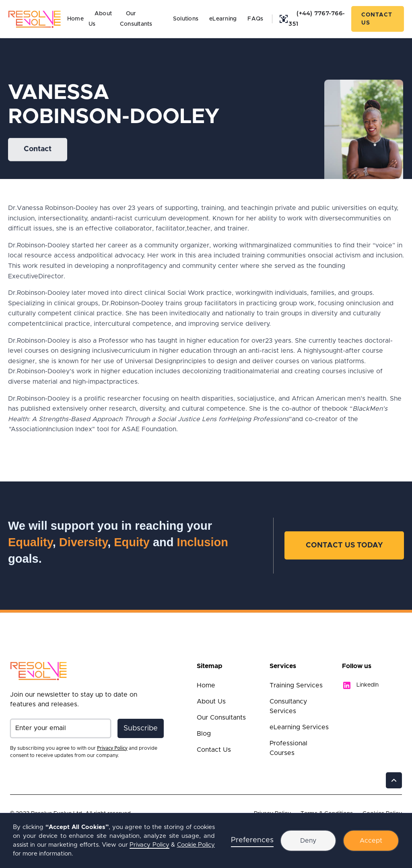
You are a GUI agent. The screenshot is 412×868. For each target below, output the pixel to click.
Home (75, 19)
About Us (211, 701)
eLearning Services (299, 727)
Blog (204, 734)
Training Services (296, 685)
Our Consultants (136, 19)
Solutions (186, 19)
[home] (35, 19)
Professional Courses (288, 748)
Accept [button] (371, 841)
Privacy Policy (149, 845)
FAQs (255, 19)
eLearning (223, 19)
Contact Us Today (344, 545)
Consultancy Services (288, 706)
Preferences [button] (252, 840)
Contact (38, 150)
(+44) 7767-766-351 (317, 19)
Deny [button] (308, 841)
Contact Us (377, 19)
